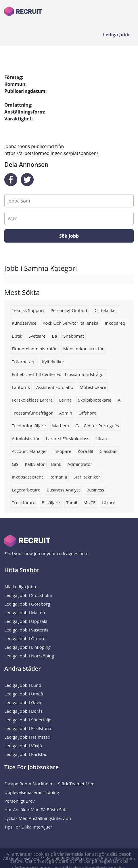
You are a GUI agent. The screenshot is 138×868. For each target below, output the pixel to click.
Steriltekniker (87, 477)
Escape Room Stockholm (110, 858)
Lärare (102, 438)
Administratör (26, 438)
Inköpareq (115, 323)
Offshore (87, 413)
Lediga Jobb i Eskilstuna (28, 728)
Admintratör (80, 464)
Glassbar (108, 451)
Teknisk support (28, 310)
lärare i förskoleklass (68, 438)
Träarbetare (24, 362)
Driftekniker (105, 310)
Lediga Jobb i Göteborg (27, 604)
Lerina (66, 400)
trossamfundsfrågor (32, 413)
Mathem (61, 426)
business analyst (63, 490)
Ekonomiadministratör (34, 349)
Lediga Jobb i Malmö (25, 612)
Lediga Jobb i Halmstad (27, 737)
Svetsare (37, 336)
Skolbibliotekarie (95, 400)
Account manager (29, 451)
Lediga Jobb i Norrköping (29, 656)
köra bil (85, 451)
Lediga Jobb (116, 35)
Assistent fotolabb (55, 387)
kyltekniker (53, 362)
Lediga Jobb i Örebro (25, 638)
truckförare (24, 502)
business (95, 490)
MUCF (89, 502)
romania (58, 477)
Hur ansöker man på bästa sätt (36, 810)
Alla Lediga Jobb (20, 587)
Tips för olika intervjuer (28, 827)
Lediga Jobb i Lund (23, 685)
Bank (56, 464)
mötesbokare (93, 387)
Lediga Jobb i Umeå (24, 694)
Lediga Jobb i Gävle (23, 702)
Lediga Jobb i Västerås (26, 630)
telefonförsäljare (29, 426)
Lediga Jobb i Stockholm (28, 595)
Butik (17, 336)
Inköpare (62, 451)
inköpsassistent (27, 477)
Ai (119, 400)
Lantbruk (21, 387)
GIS (15, 464)
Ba (54, 336)
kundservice (24, 323)
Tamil (72, 502)
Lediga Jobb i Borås (23, 711)
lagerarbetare (26, 490)
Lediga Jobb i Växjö (23, 746)
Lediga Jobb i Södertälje (28, 720)
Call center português (97, 426)
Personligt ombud (69, 310)
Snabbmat (74, 336)
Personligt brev (20, 801)
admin (66, 413)
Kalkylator (35, 464)
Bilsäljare (51, 502)
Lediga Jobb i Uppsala (26, 621)
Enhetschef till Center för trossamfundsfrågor (59, 374)
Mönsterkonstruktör (84, 349)
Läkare (109, 502)
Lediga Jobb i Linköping (27, 647)
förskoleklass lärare (32, 400)
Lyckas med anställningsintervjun (38, 818)
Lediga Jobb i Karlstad (26, 754)
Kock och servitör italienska (70, 323)
